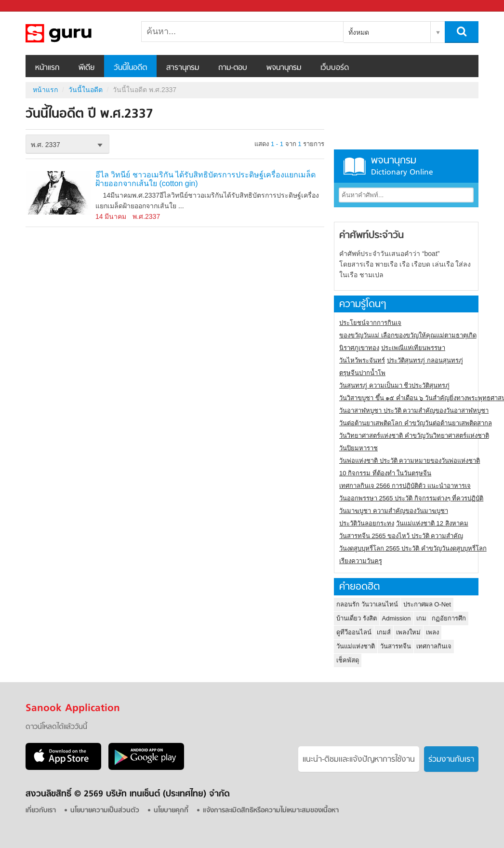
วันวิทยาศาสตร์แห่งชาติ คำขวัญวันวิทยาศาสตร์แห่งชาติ (414, 436)
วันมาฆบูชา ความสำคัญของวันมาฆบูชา (394, 511)
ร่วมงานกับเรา (451, 760)
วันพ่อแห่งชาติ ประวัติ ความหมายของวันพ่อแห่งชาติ (410, 461)
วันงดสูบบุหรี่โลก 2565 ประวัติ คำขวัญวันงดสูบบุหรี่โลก (413, 548)
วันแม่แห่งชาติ (356, 646)
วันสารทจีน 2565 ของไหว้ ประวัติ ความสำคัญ (401, 536)
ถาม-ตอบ (233, 68)
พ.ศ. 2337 (46, 145)
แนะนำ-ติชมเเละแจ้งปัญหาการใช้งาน (359, 760)
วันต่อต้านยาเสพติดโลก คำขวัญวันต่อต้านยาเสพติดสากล (416, 423)
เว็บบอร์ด (335, 68)
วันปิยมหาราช (358, 448)
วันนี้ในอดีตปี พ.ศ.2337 (76, 33)
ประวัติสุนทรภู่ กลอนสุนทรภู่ (425, 360)
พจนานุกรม (284, 68)
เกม (421, 618)
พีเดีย (86, 68)
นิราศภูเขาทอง (359, 348)
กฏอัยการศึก (449, 618)
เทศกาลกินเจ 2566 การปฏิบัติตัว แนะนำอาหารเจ (405, 486)
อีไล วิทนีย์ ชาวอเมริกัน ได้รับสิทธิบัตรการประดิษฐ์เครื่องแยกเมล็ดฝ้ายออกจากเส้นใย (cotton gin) (206, 179)
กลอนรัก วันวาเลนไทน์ (367, 604)
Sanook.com (29, 6)
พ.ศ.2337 (146, 216)
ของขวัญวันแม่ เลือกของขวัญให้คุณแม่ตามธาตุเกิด (408, 335)
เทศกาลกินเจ (434, 646)
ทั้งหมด (359, 32)
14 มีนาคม (111, 216)
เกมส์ (384, 632)
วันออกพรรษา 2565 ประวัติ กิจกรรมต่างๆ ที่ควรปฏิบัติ (411, 498)
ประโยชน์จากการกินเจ (370, 323)
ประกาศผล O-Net (427, 604)
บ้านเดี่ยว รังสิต (357, 618)
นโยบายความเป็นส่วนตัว (105, 811)
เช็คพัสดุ (348, 660)
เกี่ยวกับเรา (41, 811)
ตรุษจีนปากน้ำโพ (362, 373)
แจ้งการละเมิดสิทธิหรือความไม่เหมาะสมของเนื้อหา (271, 811)
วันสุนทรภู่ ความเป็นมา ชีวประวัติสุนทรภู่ (394, 385)
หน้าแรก (47, 68)
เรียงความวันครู (361, 561)
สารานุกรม (183, 68)
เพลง (432, 632)
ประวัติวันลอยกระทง (367, 523)
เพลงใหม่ (408, 632)
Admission (397, 618)
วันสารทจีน (396, 646)
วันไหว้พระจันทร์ (362, 360)
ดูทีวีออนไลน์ (354, 632)
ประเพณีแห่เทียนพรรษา (413, 348)
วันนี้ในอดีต (130, 68)
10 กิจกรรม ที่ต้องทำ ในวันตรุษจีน (385, 473)
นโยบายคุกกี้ (171, 811)
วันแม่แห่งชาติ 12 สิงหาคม (432, 523)
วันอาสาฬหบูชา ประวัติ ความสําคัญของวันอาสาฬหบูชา (414, 411)
